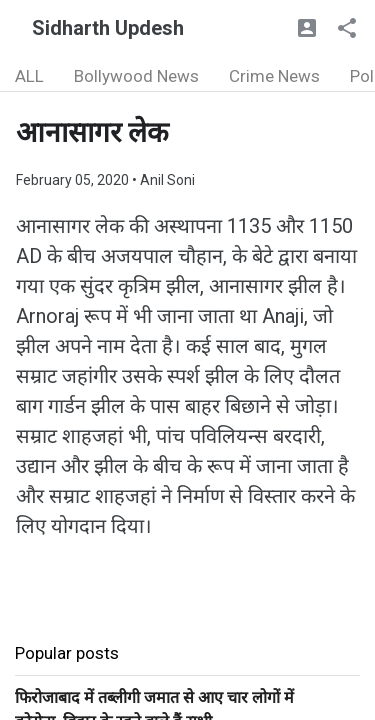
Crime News (274, 76)
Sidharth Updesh (108, 28)
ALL (29, 76)
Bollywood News (136, 76)
